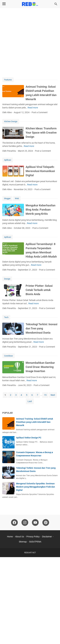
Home (10, 537)
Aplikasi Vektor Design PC (29, 438)
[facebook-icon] (14, 522)
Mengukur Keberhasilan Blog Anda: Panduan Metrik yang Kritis (41, 210)
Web (17, 198)
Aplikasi (8, 160)
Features (8, 80)
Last (30, 401)
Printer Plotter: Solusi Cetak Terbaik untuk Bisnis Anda (39, 290)
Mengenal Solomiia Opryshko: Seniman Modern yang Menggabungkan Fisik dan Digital (36, 487)
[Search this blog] (56, 4)
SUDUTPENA (35, 542)
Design (7, 279)
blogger (7, 198)
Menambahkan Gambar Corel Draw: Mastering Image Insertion (40, 367)
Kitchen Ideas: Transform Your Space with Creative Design (41, 133)
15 (45, 395)
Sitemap (23, 542)
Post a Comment (40, 112)
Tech (6, 317)
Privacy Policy (33, 537)
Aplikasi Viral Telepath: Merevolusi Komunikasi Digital (40, 171)
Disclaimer (47, 537)
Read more (33, 108)
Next (53, 395)
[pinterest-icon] (46, 522)
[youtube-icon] (35, 522)
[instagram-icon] (25, 522)
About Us (20, 537)
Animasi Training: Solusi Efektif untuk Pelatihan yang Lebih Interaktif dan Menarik (35, 422)
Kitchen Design (11, 121)
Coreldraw (9, 356)
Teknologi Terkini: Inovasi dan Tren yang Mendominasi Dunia (42, 328)
